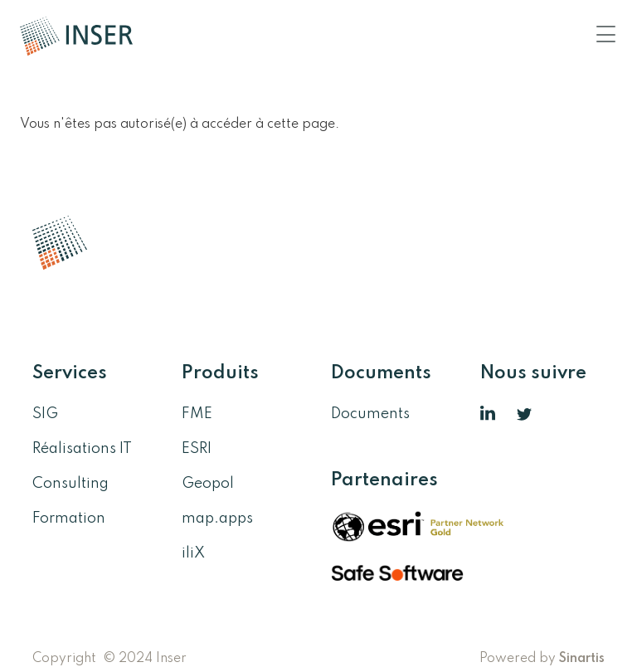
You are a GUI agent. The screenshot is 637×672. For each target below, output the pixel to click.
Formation (69, 519)
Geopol (208, 484)
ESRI (197, 449)
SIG (45, 414)
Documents (370, 414)
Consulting (71, 484)
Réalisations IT (82, 449)
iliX (193, 553)
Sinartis (582, 659)
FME (197, 414)
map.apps (217, 519)
